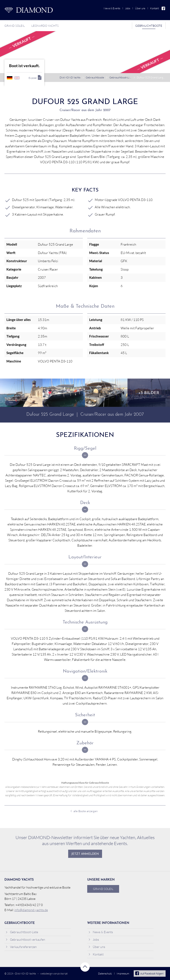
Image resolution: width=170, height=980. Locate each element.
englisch (17, 78)
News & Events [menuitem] (112, 8)
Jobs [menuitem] (128, 8)
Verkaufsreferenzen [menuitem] (21, 947)
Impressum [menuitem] (123, 973)
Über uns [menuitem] (140, 8)
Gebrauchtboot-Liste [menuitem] (22, 932)
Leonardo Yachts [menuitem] (45, 26)
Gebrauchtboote (95, 77)
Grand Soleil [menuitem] (15, 26)
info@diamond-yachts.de (31, 910)
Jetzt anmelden (85, 854)
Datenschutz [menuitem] (105, 973)
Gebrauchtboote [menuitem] (149, 26)
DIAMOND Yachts (70, 77)
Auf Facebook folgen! (150, 973)
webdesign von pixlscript (54, 973)
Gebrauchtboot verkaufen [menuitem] (25, 939)
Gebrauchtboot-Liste (120, 77)
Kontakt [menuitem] (155, 8)
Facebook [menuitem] (164, 8)
